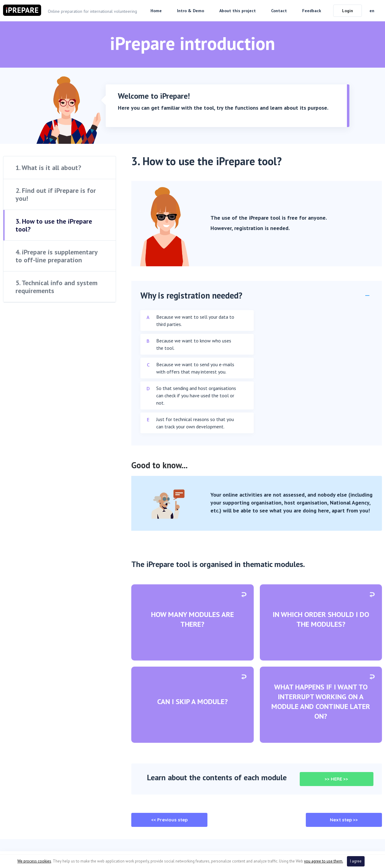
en (372, 11)
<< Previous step (169, 820)
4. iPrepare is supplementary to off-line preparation (57, 256)
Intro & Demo (191, 11)
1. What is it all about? (48, 168)
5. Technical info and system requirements (57, 287)
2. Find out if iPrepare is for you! (56, 194)
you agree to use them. (323, 861)
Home (156, 11)
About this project (238, 11)
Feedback (312, 11)
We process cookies (34, 861)
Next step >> (344, 820)
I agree (356, 861)
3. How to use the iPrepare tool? (54, 225)
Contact (279, 11)
